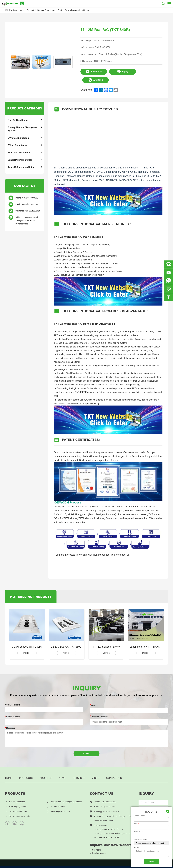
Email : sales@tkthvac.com (27, 199)
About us (46, 773)
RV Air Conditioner (17, 140)
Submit (86, 749)
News (62, 773)
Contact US (114, 773)
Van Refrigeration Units (20, 155)
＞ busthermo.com (98, 849)
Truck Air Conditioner (19, 147)
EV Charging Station (18, 133)
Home (22, 10)
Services (79, 773)
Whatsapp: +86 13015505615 (28, 206)
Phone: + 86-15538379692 (27, 193)
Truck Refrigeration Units (21, 162)
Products (31, 10)
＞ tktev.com (95, 845)
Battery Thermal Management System (23, 124)
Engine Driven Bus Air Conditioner (75, 10)
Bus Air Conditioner (47, 10)
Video (96, 773)
